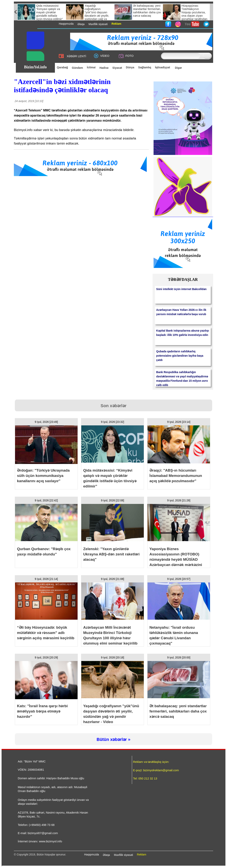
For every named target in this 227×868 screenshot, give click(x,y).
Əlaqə (106, 855)
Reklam (142, 854)
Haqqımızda (92, 854)
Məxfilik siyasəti (123, 855)
